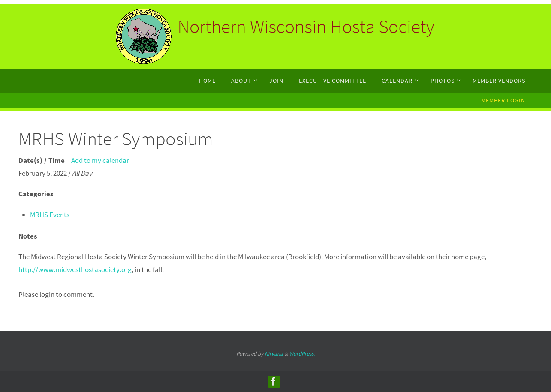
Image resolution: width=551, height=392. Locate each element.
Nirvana (274, 354)
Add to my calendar (100, 160)
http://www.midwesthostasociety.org (75, 269)
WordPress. (302, 354)
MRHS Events (50, 215)
